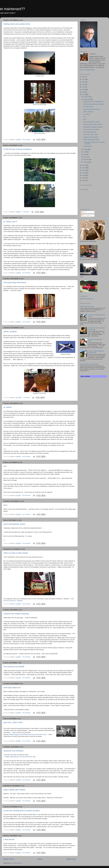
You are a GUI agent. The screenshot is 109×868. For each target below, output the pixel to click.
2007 (84, 180)
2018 (84, 84)
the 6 (5, 505)
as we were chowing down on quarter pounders (22, 811)
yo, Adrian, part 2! (10, 222)
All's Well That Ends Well (27, 757)
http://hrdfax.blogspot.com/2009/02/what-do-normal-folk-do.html (26, 734)
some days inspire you (12, 688)
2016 (84, 90)
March (86, 157)
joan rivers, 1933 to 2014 (13, 722)
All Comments (86, 215)
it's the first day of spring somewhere (18, 149)
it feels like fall (9, 839)
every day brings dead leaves (15, 282)
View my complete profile (87, 70)
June (85, 154)
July (85, 152)
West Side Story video (86, 299)
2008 (84, 178)
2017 (84, 87)
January (86, 162)
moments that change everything (16, 614)
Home (40, 859)
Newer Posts (9, 859)
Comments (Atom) (17, 863)
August (86, 149)
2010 (84, 173)
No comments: (27, 140)
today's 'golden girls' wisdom (14, 790)
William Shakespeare (12, 757)
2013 (84, 165)
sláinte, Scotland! (10, 332)
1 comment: (26, 212)
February (86, 159)
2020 (84, 79)
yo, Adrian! (8, 407)
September (87, 99)
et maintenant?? (12, 9)
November (87, 97)
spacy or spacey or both (87, 306)
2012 (84, 168)
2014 (84, 95)
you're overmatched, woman (14, 524)
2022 (84, 77)
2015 (84, 92)
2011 (84, 170)
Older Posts (71, 859)
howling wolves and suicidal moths (17, 24)
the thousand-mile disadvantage (89, 364)
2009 (84, 175)
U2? (5, 466)
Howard (93, 54)
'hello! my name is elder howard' (16, 553)
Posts (84, 212)
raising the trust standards (13, 751)
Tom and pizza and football (14, 667)
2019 (84, 82)
